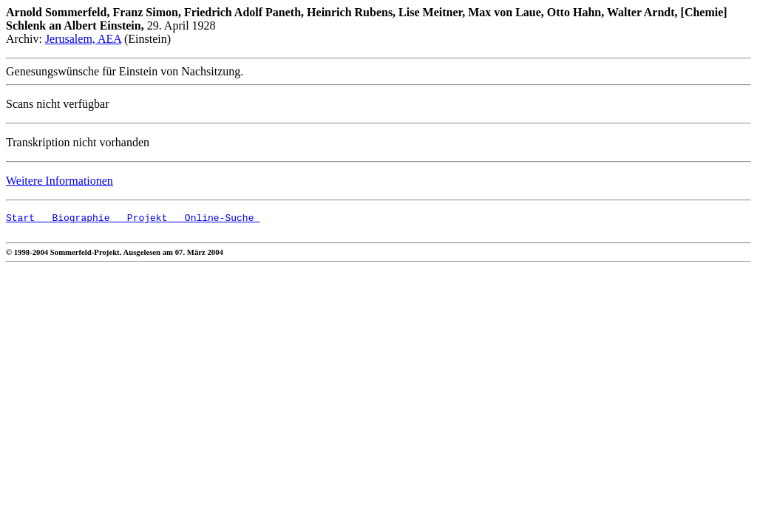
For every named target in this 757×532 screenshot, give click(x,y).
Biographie (72, 219)
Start (20, 219)
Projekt (138, 219)
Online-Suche (213, 219)
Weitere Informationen (60, 181)
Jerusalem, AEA (83, 39)
